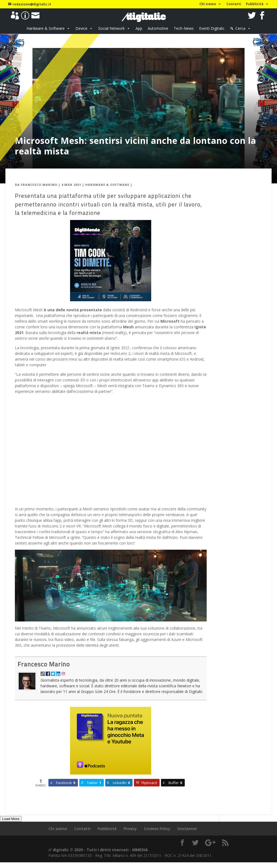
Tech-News (184, 28)
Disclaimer (187, 829)
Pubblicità (255, 4)
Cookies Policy (157, 829)
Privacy (130, 829)
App (139, 28)
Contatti (234, 4)
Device (81, 28)
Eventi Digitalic (212, 28)
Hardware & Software (46, 28)
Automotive (158, 28)
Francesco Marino (39, 185)
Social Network (111, 28)
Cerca (240, 28)
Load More (11, 819)
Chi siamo (208, 4)
